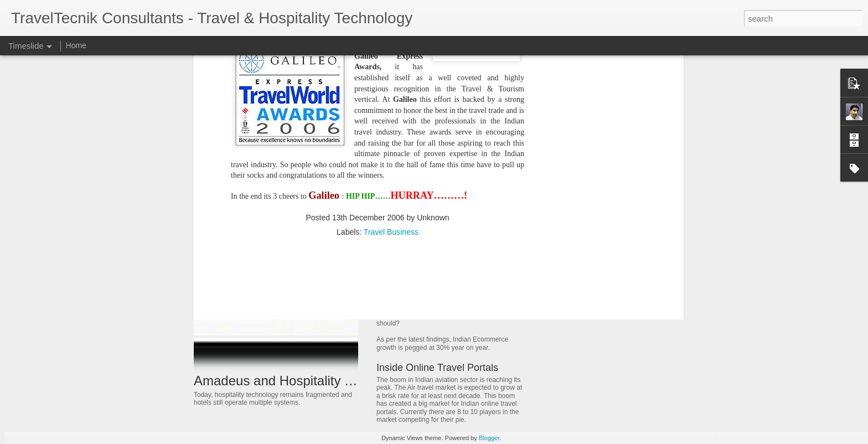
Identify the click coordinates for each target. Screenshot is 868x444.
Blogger (489, 438)
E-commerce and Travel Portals (446, 303)
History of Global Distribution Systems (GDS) (476, 255)
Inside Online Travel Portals (437, 368)
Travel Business (391, 91)
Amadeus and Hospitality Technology (303, 381)
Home (76, 45)
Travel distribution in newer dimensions (609, 302)
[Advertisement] (378, 163)
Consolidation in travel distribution (600, 263)
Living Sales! (564, 282)
